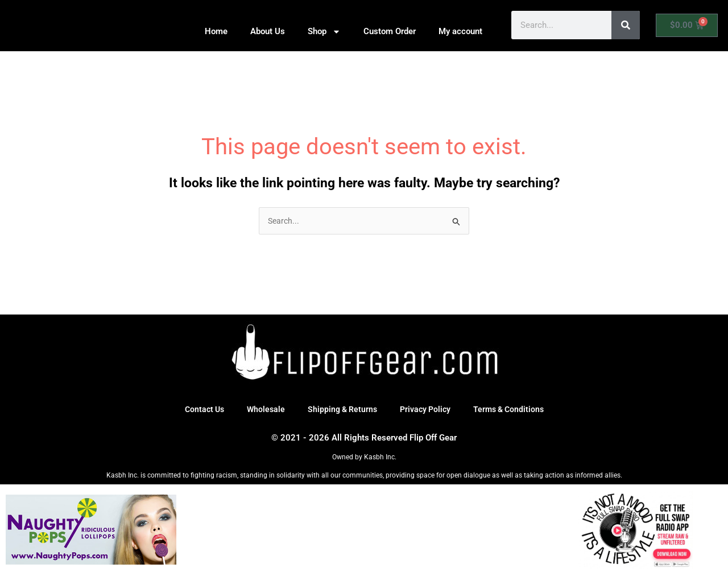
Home (216, 31)
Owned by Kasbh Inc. (364, 458)
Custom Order (390, 31)
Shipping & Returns (341, 410)
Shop (324, 32)
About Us (268, 31)
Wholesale (262, 410)
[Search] (626, 25)
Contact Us (198, 410)
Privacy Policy (427, 410)
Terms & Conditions (514, 410)
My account (460, 31)
